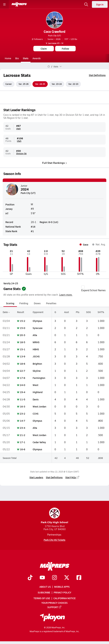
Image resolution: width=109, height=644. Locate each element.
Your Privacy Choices (54, 603)
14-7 (23, 421)
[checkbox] (83, 287)
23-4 (23, 428)
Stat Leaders (36, 477)
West (35, 385)
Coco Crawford (54, 31)
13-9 (23, 357)
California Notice (65, 598)
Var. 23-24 (57, 84)
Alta (35, 335)
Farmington (39, 378)
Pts (78, 312)
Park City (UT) (54, 36)
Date (6, 312)
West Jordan (39, 406)
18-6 (23, 364)
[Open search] (86, 4)
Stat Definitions (97, 75)
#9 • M (55, 43)
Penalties (51, 303)
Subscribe (44, 592)
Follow (65, 49)
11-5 (23, 399)
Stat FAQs (72, 477)
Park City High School (54, 516)
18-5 (23, 342)
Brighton (37, 364)
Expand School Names (93, 289)
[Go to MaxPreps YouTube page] (42, 578)
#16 (33, 227)
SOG (88, 312)
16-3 (23, 406)
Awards (37, 58)
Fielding (24, 303)
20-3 (23, 335)
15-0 (23, 328)
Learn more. (66, 295)
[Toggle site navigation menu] (4, 4)
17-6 (23, 378)
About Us (45, 587)
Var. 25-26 (24, 84)
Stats (26, 58)
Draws (37, 303)
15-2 (23, 321)
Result (21, 312)
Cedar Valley (39, 442)
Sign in (100, 4)
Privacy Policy (62, 592)
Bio (17, 58)
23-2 (23, 414)
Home (8, 58)
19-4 (23, 392)
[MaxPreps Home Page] (49, 66)
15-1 (23, 349)
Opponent (38, 312)
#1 (32, 231)
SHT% (101, 312)
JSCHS (36, 357)
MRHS (36, 342)
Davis (36, 399)
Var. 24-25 (40, 84)
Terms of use (42, 598)
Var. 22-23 (73, 84)
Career (9, 84)
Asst (67, 312)
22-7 (23, 371)
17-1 (23, 442)
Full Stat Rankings (54, 163)
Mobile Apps (62, 587)
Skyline (37, 371)
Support (54, 607)
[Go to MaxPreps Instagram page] (54, 578)
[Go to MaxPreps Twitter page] (67, 578)
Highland (38, 392)
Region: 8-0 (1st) (49, 222)
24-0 (23, 385)
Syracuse (38, 328)
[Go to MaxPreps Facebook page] (79, 578)
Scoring (10, 303)
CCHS (36, 414)
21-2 (23, 435)
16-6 (23, 449)
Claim (44, 49)
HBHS (36, 349)
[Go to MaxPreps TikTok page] (30, 578)
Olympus (37, 321)
